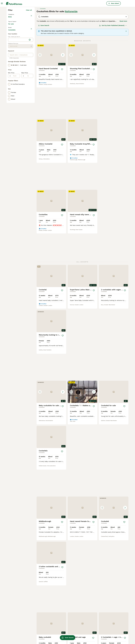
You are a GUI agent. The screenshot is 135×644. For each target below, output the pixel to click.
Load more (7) (27, 109)
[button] (51, 89)
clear (30, 66)
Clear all (29, 44)
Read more (123, 55)
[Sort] (113, 59)
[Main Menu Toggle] (2, 3)
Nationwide (71, 45)
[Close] (126, 65)
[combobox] (18, 119)
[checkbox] (9, 75)
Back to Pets (13, 48)
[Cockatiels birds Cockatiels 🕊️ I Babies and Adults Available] (114, 254)
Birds (10, 52)
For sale (13, 61)
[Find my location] (30, 119)
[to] (28, 155)
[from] (15, 155)
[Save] (62, 103)
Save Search (44, 59)
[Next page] (93, 524)
